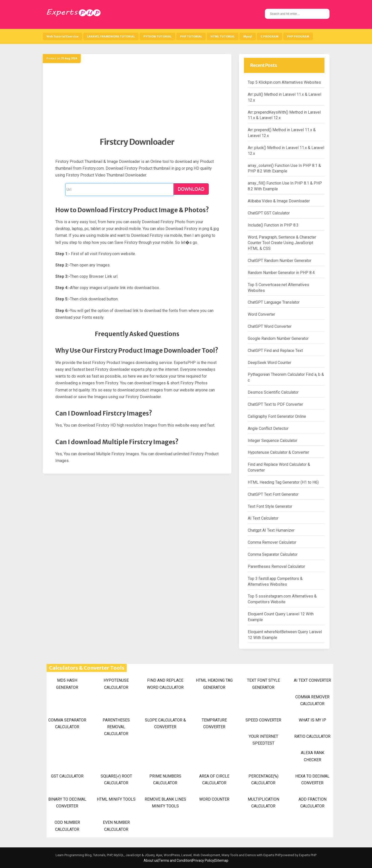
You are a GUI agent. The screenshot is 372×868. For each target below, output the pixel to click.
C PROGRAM (270, 36)
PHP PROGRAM (298, 36)
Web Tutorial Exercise (63, 36)
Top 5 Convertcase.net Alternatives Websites (278, 288)
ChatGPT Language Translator (274, 302)
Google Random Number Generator (278, 338)
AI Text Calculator (263, 518)
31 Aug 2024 (69, 58)
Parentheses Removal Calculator (276, 566)
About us (151, 860)
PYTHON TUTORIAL (157, 36)
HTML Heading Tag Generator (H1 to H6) (283, 482)
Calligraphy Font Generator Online (277, 416)
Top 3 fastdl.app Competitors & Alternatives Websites (275, 581)
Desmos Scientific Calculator (273, 392)
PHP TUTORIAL (191, 36)
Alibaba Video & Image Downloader (279, 201)
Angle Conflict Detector (268, 428)
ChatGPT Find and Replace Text (275, 351)
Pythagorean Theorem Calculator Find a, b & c (286, 377)
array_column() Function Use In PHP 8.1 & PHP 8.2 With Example (284, 168)
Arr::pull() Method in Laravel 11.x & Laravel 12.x (284, 97)
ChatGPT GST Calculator (269, 213)
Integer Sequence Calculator (273, 441)
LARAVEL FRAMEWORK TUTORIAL (111, 36)
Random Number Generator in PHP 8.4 (281, 273)
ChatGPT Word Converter (270, 326)
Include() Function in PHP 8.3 (273, 225)
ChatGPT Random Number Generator (280, 261)
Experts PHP (307, 855)
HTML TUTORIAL (223, 36)
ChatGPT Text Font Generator (273, 494)
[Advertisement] (137, 102)
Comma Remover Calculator (272, 542)
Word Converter (261, 314)
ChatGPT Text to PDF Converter (275, 404)
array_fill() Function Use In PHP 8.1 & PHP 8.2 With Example (285, 186)
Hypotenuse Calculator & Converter (278, 452)
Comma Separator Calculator (273, 554)
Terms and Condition (175, 860)
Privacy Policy (203, 860)
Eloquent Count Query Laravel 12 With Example (281, 617)
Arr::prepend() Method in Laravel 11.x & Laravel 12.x (282, 133)
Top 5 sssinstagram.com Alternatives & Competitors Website (282, 599)
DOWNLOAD (191, 189)
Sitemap (222, 860)
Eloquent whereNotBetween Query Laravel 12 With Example (285, 635)
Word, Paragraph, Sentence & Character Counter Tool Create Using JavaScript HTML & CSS (282, 243)
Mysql (248, 36)
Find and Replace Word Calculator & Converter (279, 467)
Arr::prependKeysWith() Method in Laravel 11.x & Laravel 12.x (284, 115)
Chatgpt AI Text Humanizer (271, 530)
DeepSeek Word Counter (270, 363)
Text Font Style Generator (270, 506)
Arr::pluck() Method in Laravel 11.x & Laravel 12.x (286, 151)
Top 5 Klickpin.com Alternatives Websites (284, 82)
